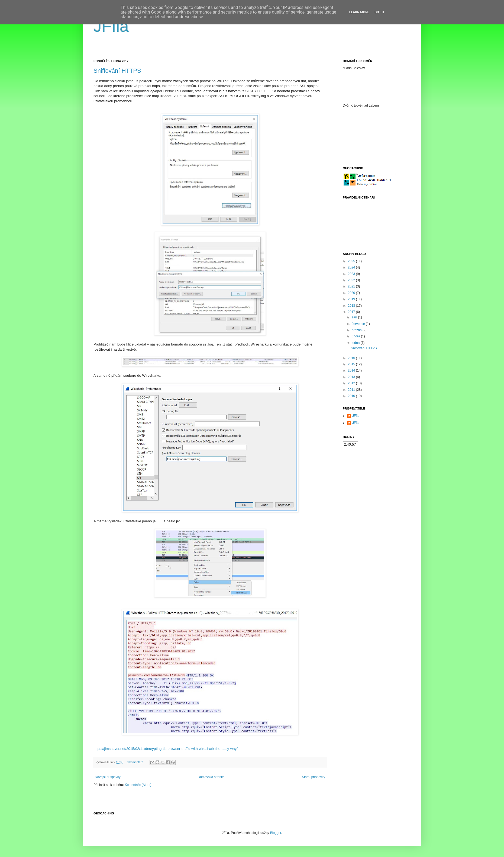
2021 (352, 286)
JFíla (111, 26)
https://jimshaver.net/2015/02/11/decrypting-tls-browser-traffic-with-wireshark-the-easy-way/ (166, 749)
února (356, 336)
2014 (352, 370)
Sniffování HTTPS (117, 71)
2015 (352, 364)
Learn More (359, 12)
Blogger (276, 833)
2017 (352, 312)
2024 (352, 267)
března (357, 330)
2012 (352, 383)
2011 (352, 390)
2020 (352, 293)
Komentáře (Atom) (138, 785)
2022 (352, 280)
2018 (352, 306)
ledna (356, 343)
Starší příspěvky (314, 777)
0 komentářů (135, 762)
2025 (352, 261)
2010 (352, 396)
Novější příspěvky (108, 777)
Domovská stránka (211, 777)
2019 (352, 299)
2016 (352, 358)
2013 (352, 377)
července (359, 324)
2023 (352, 274)
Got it (379, 12)
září (355, 317)
